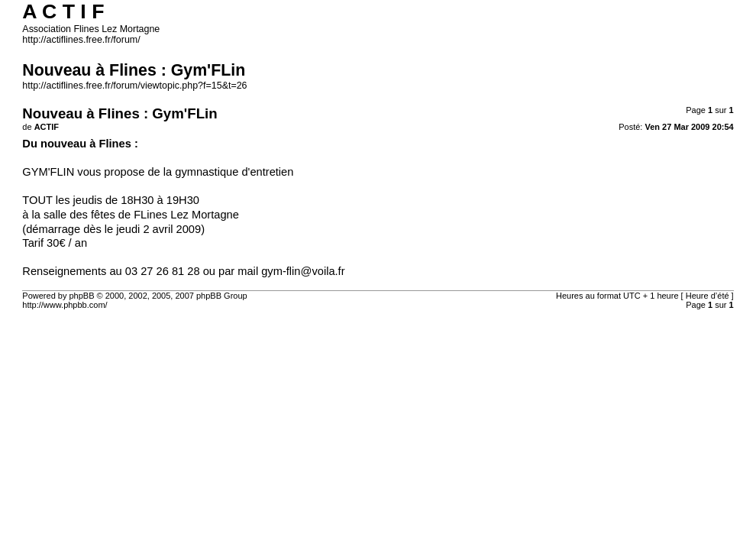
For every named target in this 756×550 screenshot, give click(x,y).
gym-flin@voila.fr (303, 271)
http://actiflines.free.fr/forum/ (81, 40)
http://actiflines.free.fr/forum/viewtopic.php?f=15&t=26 (134, 86)
